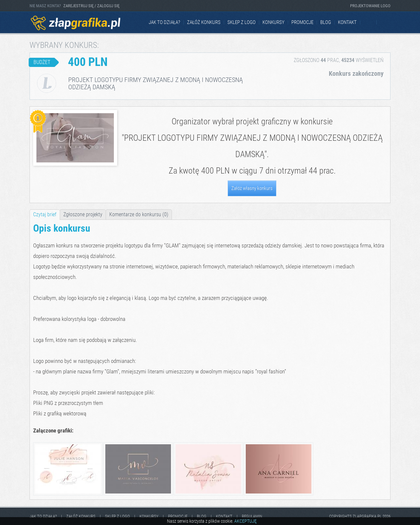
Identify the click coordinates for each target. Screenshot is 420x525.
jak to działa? (164, 22)
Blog (326, 22)
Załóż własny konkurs (252, 188)
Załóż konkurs (204, 22)
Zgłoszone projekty (83, 214)
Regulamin (252, 516)
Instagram (385, 23)
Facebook (369, 23)
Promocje (302, 22)
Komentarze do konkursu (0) (139, 214)
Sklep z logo (241, 22)
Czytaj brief (45, 214)
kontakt (347, 22)
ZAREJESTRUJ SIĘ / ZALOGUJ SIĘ (91, 6)
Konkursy (273, 22)
